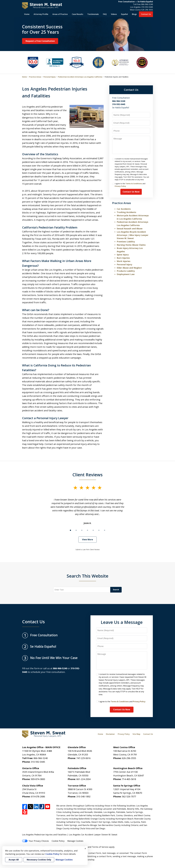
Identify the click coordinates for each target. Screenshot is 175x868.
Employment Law (126, 274)
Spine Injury (123, 255)
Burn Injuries (123, 258)
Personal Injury (50, 77)
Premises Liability (126, 242)
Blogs (134, 14)
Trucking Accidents (126, 212)
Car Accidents (124, 209)
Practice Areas (35, 77)
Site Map (136, 734)
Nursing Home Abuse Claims (131, 245)
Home (27, 14)
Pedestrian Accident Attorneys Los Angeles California (80, 77)
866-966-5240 (147, 4)
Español (124, 14)
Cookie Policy (58, 841)
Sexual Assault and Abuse (130, 229)
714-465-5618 (129, 779)
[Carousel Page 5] (93, 530)
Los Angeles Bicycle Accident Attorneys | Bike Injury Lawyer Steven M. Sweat (133, 235)
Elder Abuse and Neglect (129, 268)
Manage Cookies (75, 841)
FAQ (105, 14)
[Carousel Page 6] (99, 530)
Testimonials (93, 14)
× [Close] (85, 848)
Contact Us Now (131, 192)
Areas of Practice (60, 14)
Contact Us (146, 14)
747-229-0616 (83, 758)
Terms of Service (100, 847)
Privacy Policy (120, 186)
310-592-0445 (147, 7)
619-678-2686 (38, 796)
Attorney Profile (41, 14)
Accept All (14, 860)
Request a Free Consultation (40, 41)
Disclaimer (110, 734)
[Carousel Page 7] (105, 530)
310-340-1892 (83, 796)
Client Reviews (88, 475)
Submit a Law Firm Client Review (88, 550)
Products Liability (126, 271)
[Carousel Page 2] (76, 530)
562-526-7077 (129, 796)
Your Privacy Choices (35, 841)
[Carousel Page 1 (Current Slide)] (70, 530)
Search (116, 590)
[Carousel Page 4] (87, 530)
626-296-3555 (147, 10)
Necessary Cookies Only (39, 860)
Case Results (78, 14)
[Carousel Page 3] (82, 530)
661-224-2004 (83, 779)
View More (87, 539)
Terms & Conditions (134, 184)
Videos (114, 14)
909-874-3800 (38, 779)
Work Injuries (124, 261)
